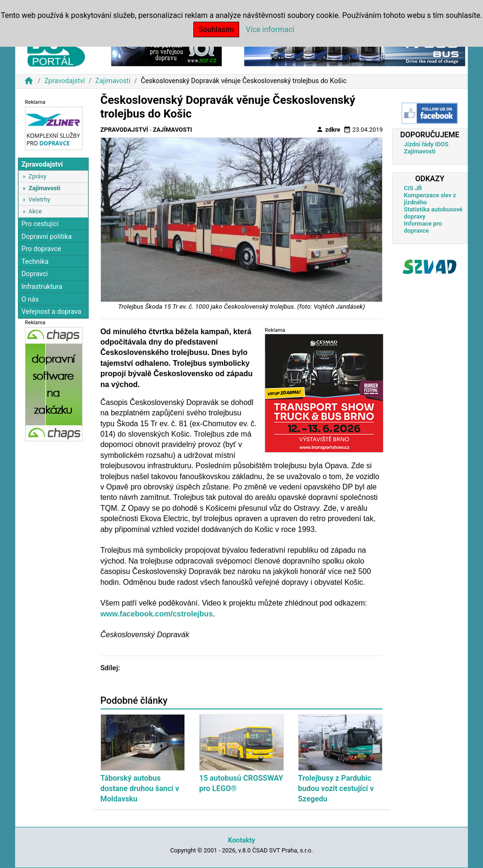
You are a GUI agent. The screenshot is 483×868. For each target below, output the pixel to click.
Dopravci (34, 274)
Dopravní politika (46, 237)
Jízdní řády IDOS (426, 144)
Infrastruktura (42, 287)
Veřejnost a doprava (51, 312)
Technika (35, 262)
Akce (35, 211)
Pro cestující (40, 224)
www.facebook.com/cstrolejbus (157, 614)
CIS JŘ (413, 188)
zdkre (328, 129)
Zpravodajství (65, 81)
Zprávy (37, 176)
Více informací (270, 29)
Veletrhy (39, 199)
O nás (30, 299)
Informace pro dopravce (423, 227)
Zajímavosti (113, 81)
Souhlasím (216, 29)
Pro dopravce (41, 249)
